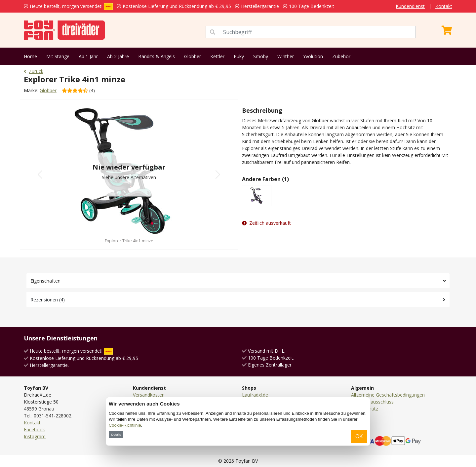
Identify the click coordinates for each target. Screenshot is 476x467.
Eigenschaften (45, 281)
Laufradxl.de (255, 395)
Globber (193, 56)
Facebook (34, 429)
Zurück (34, 71)
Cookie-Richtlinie (125, 425)
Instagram (35, 436)
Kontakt (444, 6)
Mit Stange (58, 56)
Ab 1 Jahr (88, 56)
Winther (286, 56)
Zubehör (341, 56)
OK (359, 436)
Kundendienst (410, 6)
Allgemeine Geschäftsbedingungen (388, 395)
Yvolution (313, 56)
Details (116, 434)
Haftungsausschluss (372, 402)
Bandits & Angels (157, 56)
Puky (239, 56)
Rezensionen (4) (48, 300)
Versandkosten (149, 395)
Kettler (217, 56)
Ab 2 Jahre (118, 56)
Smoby (261, 56)
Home (30, 56)
